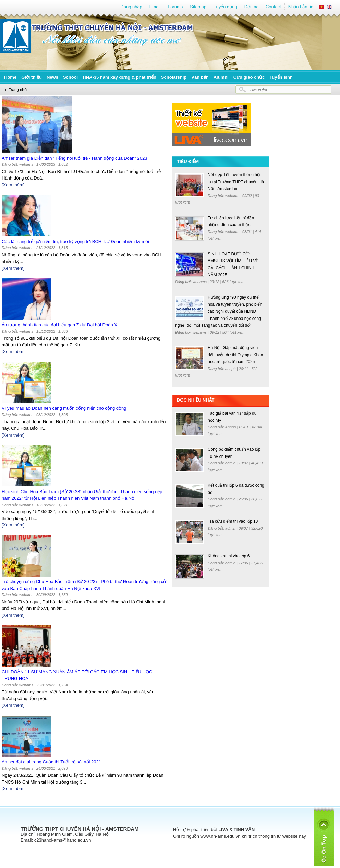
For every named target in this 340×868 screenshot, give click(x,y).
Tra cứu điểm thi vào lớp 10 (233, 521)
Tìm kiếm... (260, 90)
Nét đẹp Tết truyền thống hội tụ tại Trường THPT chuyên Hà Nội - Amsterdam (236, 182)
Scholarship (174, 77)
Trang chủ (18, 89)
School (70, 77)
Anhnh (231, 427)
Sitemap (198, 7)
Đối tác (251, 7)
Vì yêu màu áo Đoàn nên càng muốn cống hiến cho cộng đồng (64, 408)
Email (155, 7)
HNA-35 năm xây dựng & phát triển (119, 77)
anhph (231, 369)
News (52, 77)
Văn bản (200, 77)
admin (231, 463)
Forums (175, 7)
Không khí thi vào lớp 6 (229, 556)
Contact (273, 7)
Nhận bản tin (301, 7)
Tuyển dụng (225, 7)
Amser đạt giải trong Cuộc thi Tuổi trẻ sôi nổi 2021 (51, 762)
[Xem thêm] (13, 185)
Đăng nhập (131, 7)
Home (10, 77)
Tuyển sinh (281, 77)
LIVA (223, 829)
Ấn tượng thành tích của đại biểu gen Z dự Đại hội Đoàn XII (61, 325)
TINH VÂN (244, 829)
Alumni (221, 77)
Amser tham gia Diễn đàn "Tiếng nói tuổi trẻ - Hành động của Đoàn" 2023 (74, 158)
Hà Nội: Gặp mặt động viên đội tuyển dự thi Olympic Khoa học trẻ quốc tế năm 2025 (235, 355)
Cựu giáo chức (249, 77)
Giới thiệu (32, 77)
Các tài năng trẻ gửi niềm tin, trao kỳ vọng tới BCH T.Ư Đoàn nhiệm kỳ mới (75, 241)
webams (233, 196)
